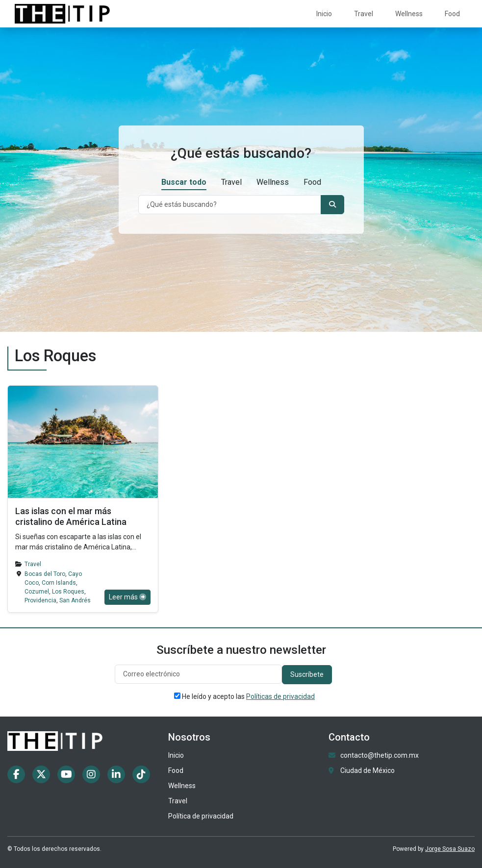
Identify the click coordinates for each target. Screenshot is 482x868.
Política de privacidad (201, 816)
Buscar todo (184, 182)
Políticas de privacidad (280, 696)
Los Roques (68, 592)
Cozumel (37, 592)
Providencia (40, 600)
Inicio (324, 14)
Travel (364, 14)
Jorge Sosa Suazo (450, 849)
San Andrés (75, 600)
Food (452, 14)
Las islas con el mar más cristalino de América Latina (71, 516)
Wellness (409, 14)
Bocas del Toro (45, 574)
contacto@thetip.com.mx (380, 755)
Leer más (127, 597)
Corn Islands (59, 583)
